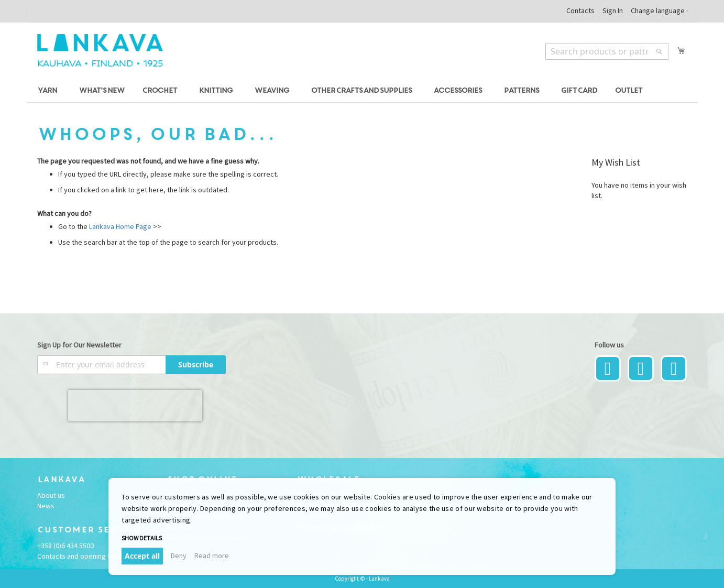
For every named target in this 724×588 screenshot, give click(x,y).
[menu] (362, 91)
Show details (142, 538)
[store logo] (100, 50)
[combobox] (607, 51)
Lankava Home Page (119, 226)
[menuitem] (49, 91)
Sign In (613, 10)
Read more (212, 556)
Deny (179, 556)
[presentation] (135, 406)
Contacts (580, 10)
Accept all (142, 556)
